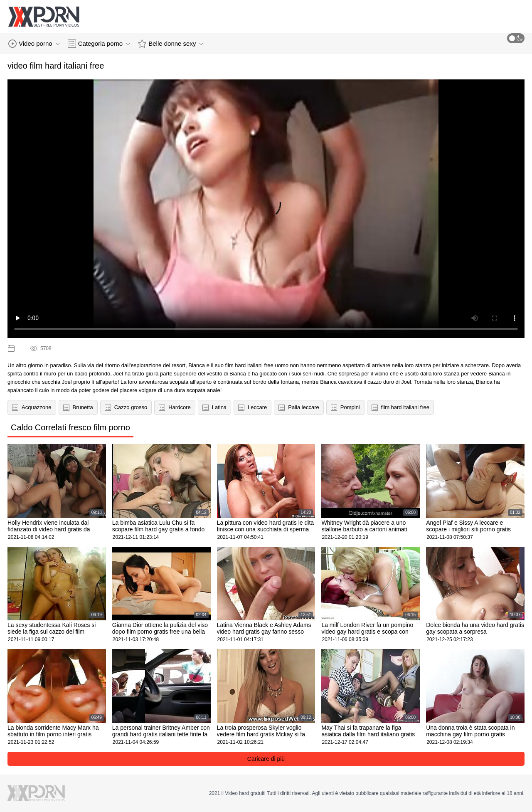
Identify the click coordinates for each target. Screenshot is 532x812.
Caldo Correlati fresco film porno (70, 427)
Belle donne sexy (171, 44)
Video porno (34, 44)
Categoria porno (99, 44)
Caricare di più (266, 759)
